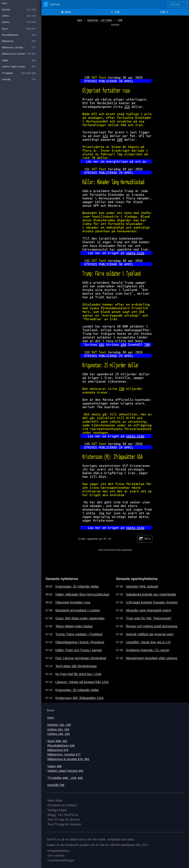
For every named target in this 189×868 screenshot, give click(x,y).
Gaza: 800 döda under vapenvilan (80, 618)
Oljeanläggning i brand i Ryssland (80, 642)
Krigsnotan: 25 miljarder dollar (77, 586)
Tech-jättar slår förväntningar (76, 666)
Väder (55, 766)
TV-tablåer (65, 778)
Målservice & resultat (68, 759)
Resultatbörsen (61, 745)
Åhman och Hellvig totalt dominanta (152, 626)
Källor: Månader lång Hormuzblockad (82, 594)
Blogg (52, 815)
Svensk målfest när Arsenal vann (150, 634)
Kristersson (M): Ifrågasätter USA (79, 698)
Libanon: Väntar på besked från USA (82, 682)
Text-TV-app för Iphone (64, 819)
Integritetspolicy (59, 851)
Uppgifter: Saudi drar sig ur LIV (148, 642)
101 (102, 344)
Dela (145, 539)
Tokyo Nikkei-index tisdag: (74, 626)
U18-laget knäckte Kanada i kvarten (152, 602)
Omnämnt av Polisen (62, 805)
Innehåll (56, 785)
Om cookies (56, 855)
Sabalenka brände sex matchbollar (151, 594)
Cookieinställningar (61, 860)
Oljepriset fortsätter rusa (73, 602)
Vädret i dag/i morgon (65, 771)
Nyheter (59, 725)
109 (120, 139)
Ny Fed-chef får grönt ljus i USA (78, 674)
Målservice (58, 750)
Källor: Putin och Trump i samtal (78, 650)
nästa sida (135, 253)
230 (122, 389)
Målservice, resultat (64, 754)
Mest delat (55, 800)
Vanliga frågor (57, 810)
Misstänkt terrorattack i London (78, 610)
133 (115, 12)
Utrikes (59, 734)
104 (123, 344)
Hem (66, 12)
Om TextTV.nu (68, 815)
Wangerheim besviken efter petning (151, 658)
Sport (57, 741)
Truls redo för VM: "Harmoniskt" (149, 618)
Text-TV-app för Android (64, 824)
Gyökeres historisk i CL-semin (148, 650)
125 (127, 107)
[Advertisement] (115, 50)
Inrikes (58, 729)
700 (147, 344)
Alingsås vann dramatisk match (148, 610)
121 (105, 136)
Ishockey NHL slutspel (142, 586)
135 (164, 12)
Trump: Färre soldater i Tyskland (79, 634)
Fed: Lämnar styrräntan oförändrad (81, 658)
